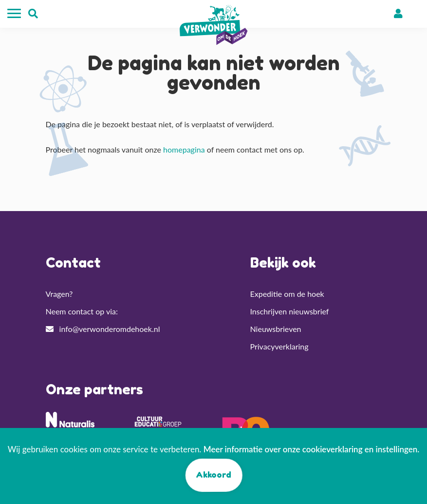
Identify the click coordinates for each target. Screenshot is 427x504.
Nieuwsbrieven (276, 329)
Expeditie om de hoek (287, 294)
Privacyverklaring (279, 346)
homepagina (184, 149)
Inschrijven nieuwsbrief (290, 311)
